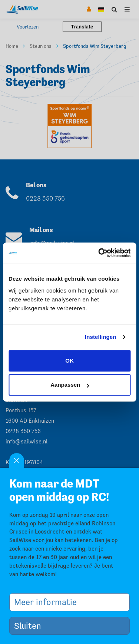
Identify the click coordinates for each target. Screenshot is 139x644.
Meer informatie (48, 602)
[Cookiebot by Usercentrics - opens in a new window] (99, 253)
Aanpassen (70, 385)
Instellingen (101, 337)
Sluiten (30, 626)
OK (69, 361)
